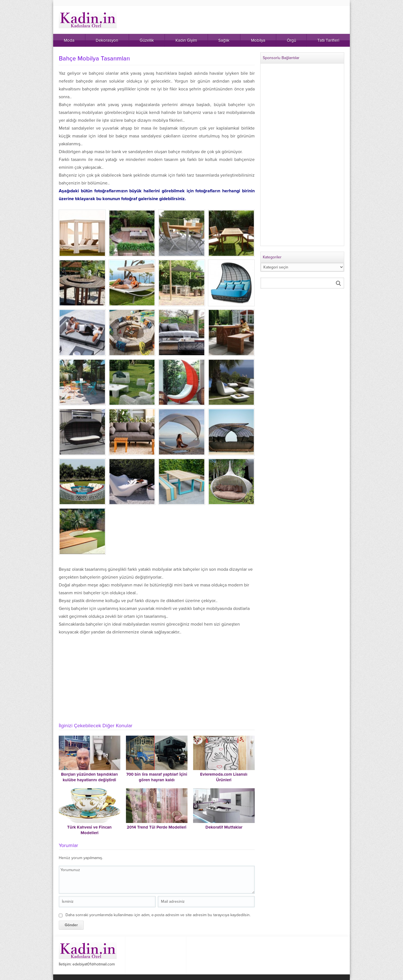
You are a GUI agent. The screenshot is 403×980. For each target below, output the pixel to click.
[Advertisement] (157, 677)
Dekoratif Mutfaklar (224, 827)
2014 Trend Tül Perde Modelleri (157, 827)
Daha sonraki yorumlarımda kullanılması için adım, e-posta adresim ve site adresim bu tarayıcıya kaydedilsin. (158, 915)
